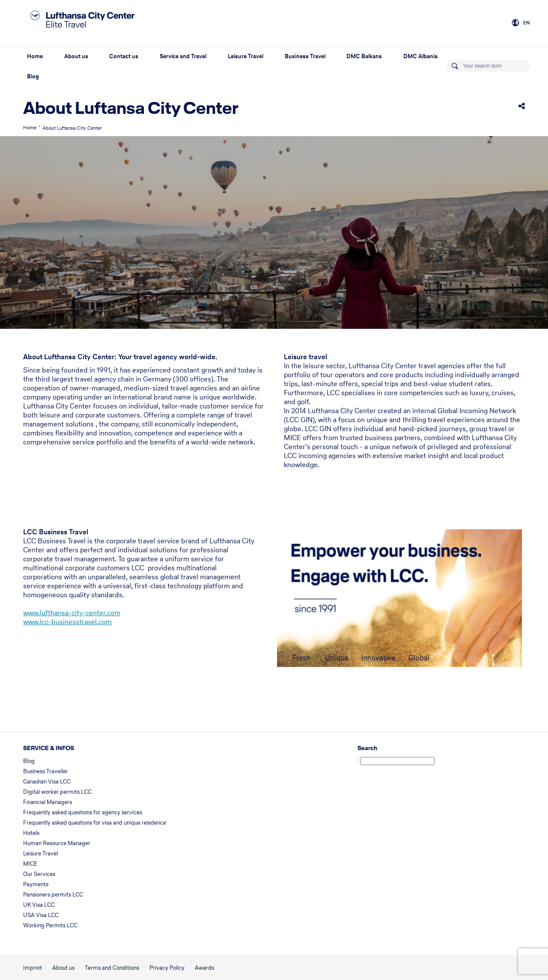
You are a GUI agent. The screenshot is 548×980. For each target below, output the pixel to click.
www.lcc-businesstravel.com (67, 622)
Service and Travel (183, 56)
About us (76, 56)
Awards (204, 968)
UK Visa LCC (39, 905)
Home (35, 56)
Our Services (39, 874)
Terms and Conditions (112, 968)
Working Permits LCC (50, 925)
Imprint (33, 968)
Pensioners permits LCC (53, 895)
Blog (33, 76)
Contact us (124, 56)
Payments (36, 884)
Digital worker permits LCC (57, 792)
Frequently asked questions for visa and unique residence (95, 823)
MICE (30, 864)
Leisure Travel (246, 56)
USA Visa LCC (41, 915)
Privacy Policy (167, 968)
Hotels (31, 833)
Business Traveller (46, 771)
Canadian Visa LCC (47, 782)
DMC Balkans (364, 56)
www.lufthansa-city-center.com (72, 613)
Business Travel (305, 56)
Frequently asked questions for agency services (83, 812)
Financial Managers (48, 802)
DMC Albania (420, 56)
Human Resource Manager (57, 843)
